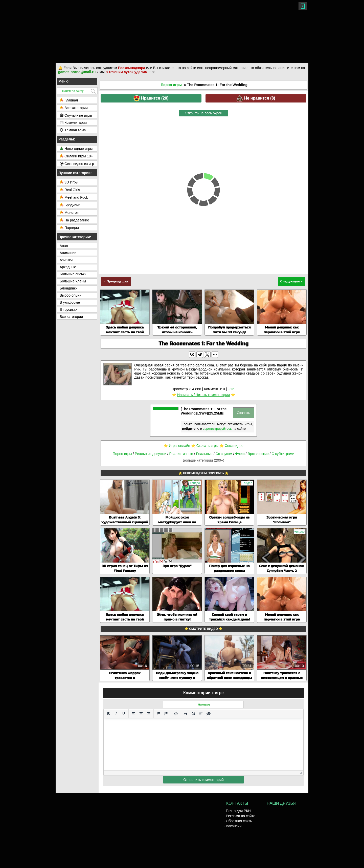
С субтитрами (283, 454)
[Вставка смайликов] (176, 714)
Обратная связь (239, 821)
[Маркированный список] (158, 714)
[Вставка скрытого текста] (209, 714)
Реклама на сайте (241, 816)
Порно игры (171, 85)
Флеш (240, 454)
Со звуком (224, 454)
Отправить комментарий (203, 780)
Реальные (204, 454)
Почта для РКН (238, 811)
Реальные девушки (151, 454)
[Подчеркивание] (124, 714)
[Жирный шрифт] (108, 714)
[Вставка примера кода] (193, 714)
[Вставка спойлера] (201, 714)
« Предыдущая (116, 281)
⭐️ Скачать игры (205, 446)
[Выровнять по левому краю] (133, 714)
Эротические (258, 454)
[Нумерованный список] (166, 714)
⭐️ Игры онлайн (177, 446)
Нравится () (151, 98)
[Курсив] (116, 714)
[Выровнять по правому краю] (149, 714)
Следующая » (291, 281)
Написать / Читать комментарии (203, 395)
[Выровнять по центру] (141, 714)
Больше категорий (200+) (203, 460)
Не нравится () (256, 98)
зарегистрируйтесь (217, 429)
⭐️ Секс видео (231, 446)
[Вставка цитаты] (186, 714)
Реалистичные (181, 454)
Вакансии (234, 826)
